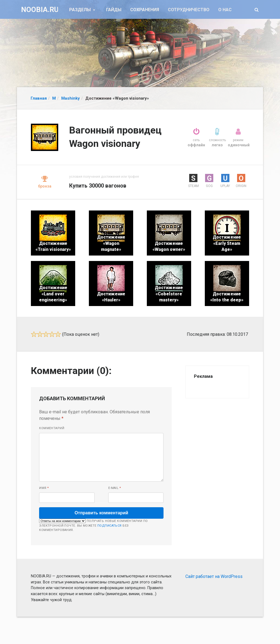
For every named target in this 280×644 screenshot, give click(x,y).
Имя (44, 488)
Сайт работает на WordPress (214, 576)
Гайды (114, 10)
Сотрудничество (189, 10)
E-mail (115, 488)
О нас (225, 10)
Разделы (81, 10)
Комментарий (52, 428)
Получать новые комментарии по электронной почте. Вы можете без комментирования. (93, 525)
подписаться (110, 526)
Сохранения (145, 10)
